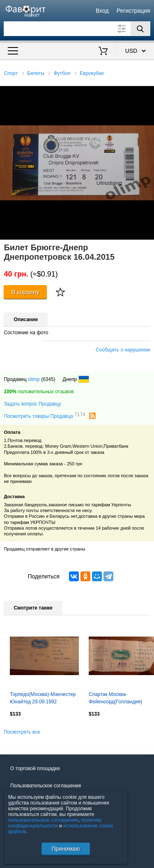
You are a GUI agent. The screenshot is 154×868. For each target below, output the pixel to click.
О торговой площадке (35, 768)
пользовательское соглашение (43, 820)
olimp (34, 379)
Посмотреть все (22, 732)
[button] (147, 93)
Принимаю (66, 849)
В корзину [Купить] (25, 292)
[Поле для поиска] (77, 29)
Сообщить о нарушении (123, 350)
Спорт (11, 73)
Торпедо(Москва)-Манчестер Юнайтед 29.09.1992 (43, 698)
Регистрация (133, 11)
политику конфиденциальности (55, 823)
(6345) (48, 379)
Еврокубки (92, 73)
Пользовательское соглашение (46, 786)
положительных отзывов (39, 392)
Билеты (36, 73)
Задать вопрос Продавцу (32, 404)
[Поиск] (140, 29)
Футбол (62, 73)
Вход (102, 11)
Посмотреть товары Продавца (44, 416)
